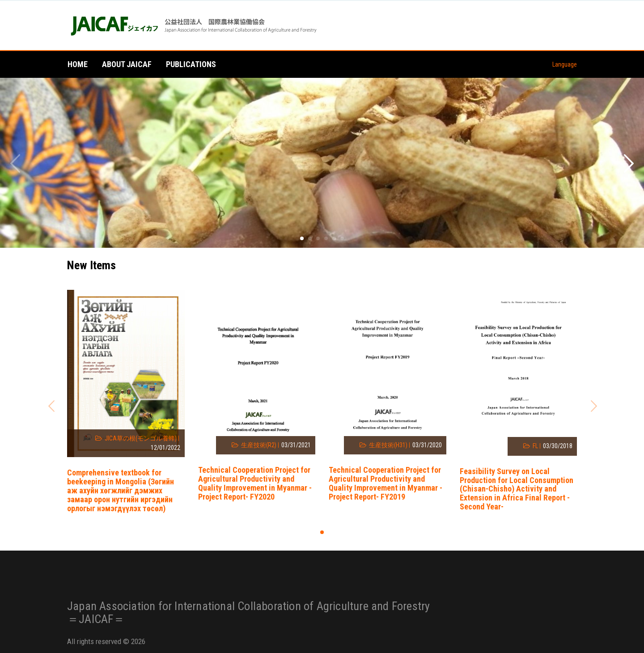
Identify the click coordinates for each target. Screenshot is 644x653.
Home (78, 64)
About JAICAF (127, 64)
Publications (191, 64)
